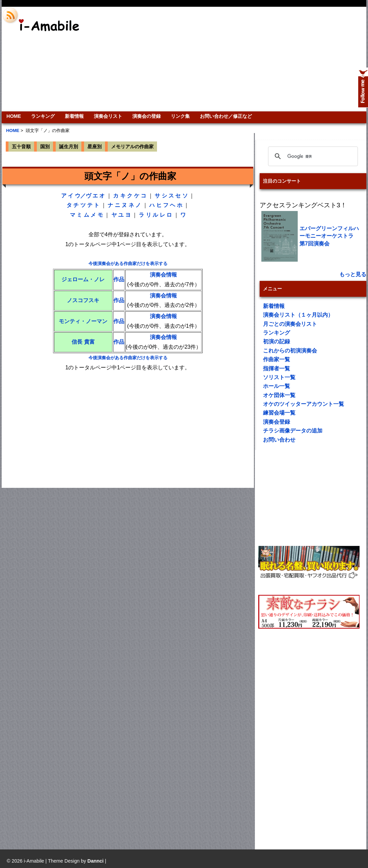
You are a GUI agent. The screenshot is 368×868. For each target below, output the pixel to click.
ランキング (43, 116)
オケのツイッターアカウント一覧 (304, 404)
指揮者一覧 (277, 369)
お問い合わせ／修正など (226, 116)
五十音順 (21, 147)
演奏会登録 (277, 422)
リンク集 (180, 116)
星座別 (95, 147)
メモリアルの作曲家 (132, 147)
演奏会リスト (108, 116)
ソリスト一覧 (279, 377)
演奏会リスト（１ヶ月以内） (298, 315)
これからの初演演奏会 (290, 351)
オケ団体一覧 (279, 395)
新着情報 (74, 116)
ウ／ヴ (83, 196)
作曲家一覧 (277, 359)
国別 (45, 147)
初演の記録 (277, 341)
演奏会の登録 (147, 116)
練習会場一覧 (279, 413)
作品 (119, 279)
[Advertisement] (294, 59)
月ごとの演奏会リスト (290, 324)
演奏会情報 (163, 275)
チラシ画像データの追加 (293, 431)
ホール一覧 (277, 386)
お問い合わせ (279, 440)
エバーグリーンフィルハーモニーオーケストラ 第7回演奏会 (329, 236)
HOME (14, 116)
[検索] (312, 156)
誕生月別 (69, 147)
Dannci (96, 861)
